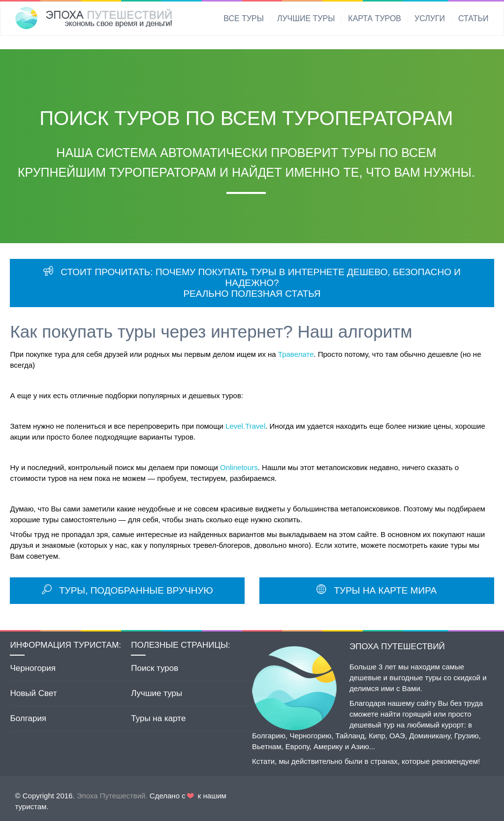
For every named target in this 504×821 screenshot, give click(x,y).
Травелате (296, 354)
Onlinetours (239, 467)
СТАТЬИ (473, 18)
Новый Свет (33, 693)
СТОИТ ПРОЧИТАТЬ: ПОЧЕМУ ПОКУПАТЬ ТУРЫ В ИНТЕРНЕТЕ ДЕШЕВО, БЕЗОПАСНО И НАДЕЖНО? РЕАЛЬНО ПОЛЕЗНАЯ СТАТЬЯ (252, 283)
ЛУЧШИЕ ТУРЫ (306, 18)
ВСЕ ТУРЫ (244, 18)
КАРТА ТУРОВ (375, 18)
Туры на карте (158, 718)
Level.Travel (245, 426)
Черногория (33, 668)
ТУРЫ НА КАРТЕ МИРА (377, 590)
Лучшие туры (157, 693)
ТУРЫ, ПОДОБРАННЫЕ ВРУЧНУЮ (127, 590)
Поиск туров (155, 668)
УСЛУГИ (430, 18)
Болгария (28, 718)
